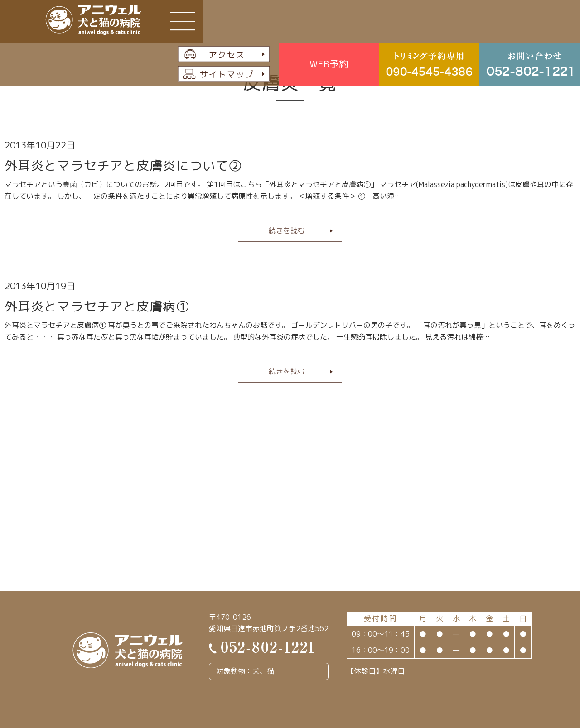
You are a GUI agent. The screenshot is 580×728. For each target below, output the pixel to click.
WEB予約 (329, 64)
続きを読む (287, 230)
